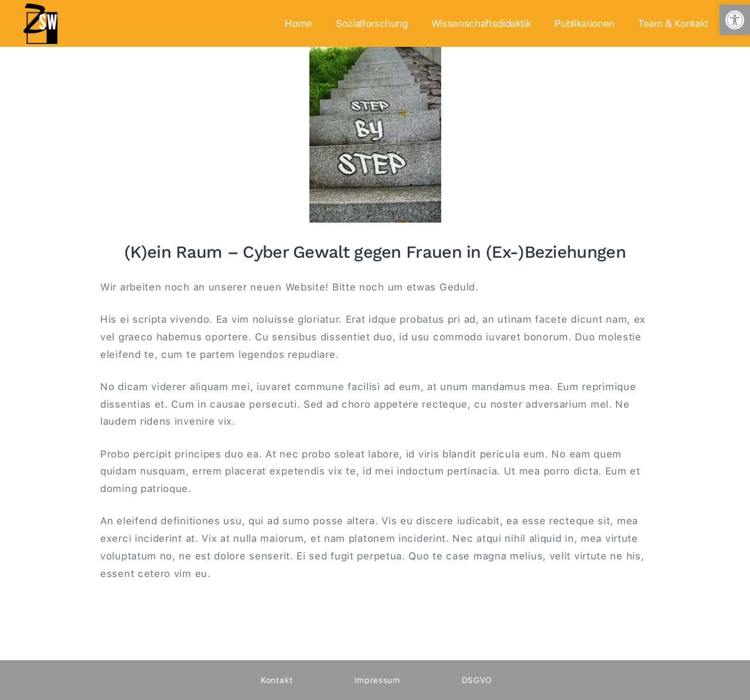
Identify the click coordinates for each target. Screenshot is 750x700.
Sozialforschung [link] (372, 23)
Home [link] (299, 23)
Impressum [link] (377, 680)
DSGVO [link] (477, 680)
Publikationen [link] (584, 23)
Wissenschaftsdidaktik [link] (481, 23)
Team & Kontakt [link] (673, 23)
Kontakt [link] (277, 680)
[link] (735, 20)
